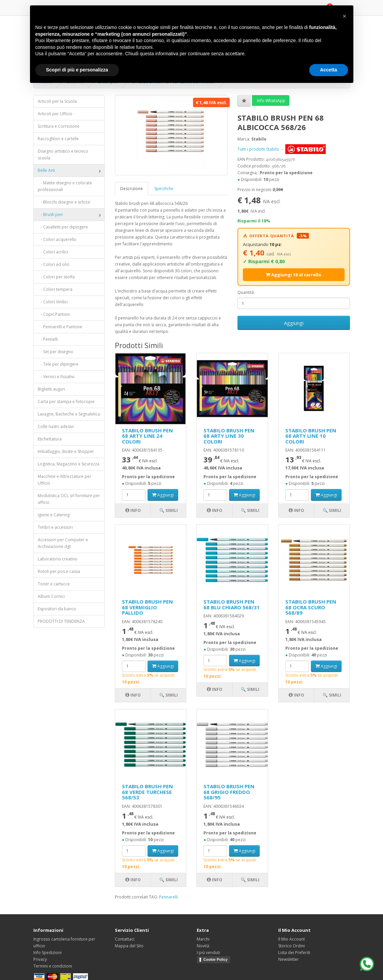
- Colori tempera (55, 289)
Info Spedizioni (47, 953)
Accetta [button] (329, 70)
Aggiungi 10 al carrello (294, 275)
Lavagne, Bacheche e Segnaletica (69, 414)
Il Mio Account (292, 939)
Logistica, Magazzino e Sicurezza (69, 464)
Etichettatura (50, 439)
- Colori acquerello (57, 239)
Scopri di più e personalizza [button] (77, 70)
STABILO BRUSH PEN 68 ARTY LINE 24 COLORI (147, 436)
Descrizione (132, 189)
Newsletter (289, 959)
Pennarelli (168, 897)
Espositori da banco (57, 609)
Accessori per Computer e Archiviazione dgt (63, 543)
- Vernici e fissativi (56, 377)
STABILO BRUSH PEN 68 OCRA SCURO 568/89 (311, 607)
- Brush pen (50, 215)
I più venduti (208, 953)
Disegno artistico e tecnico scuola (63, 155)
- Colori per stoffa (56, 277)
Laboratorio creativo (58, 559)
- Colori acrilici (53, 252)
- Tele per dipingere (58, 364)
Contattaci (125, 939)
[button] (345, 16)
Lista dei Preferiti (294, 953)
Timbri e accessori (55, 527)
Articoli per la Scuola (57, 101)
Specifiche (164, 189)
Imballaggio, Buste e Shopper (66, 451)
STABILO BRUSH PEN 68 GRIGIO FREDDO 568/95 (229, 792)
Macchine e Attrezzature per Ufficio (65, 480)
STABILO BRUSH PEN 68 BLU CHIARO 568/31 (232, 604)
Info (133, 510)
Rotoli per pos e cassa (59, 571)
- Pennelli (48, 339)
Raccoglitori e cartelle (58, 139)
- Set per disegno (55, 352)
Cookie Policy (216, 959)
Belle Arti (46, 170)
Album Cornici (51, 596)
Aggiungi (294, 323)
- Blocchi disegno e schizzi (64, 202)
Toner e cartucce (54, 584)
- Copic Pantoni (54, 314)
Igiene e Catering (54, 515)
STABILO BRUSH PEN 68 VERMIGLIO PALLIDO (147, 607)
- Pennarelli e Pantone (60, 327)
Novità (203, 946)
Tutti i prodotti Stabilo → (282, 149)
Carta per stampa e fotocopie (66, 402)
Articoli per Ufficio (55, 114)
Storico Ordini (292, 946)
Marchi (203, 939)
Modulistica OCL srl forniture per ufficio (69, 499)
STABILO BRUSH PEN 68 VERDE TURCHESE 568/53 (147, 792)
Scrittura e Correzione (59, 126)
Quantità (246, 292)
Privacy (40, 959)
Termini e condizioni (53, 966)
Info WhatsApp (271, 101)
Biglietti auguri (51, 389)
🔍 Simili (169, 510)
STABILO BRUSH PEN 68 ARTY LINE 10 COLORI (311, 436)
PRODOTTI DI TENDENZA (61, 621)
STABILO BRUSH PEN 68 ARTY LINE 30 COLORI (229, 436)
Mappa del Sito (129, 946)
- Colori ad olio (54, 264)
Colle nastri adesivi (56, 426)
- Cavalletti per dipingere (63, 227)
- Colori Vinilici (53, 302)
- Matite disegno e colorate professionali (65, 186)
